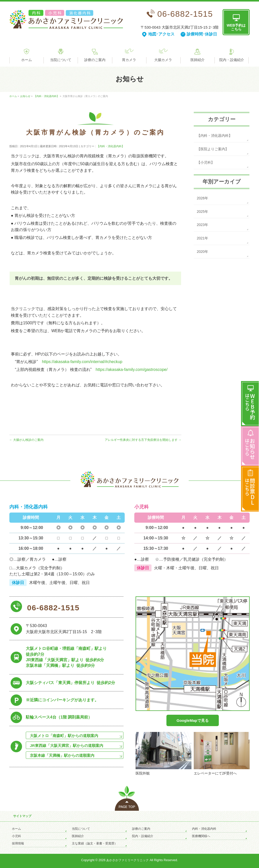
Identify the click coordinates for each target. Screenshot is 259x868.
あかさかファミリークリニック (127, 860)
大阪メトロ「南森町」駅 (64, 736)
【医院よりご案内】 (213, 149)
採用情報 (18, 843)
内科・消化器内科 (204, 829)
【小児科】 (206, 162)
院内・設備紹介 (143, 836)
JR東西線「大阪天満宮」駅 (66, 746)
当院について (81, 829)
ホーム (16, 829)
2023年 (202, 225)
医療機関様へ (201, 836)
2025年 (202, 212)
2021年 (202, 238)
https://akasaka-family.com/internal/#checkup (82, 362)
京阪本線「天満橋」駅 (62, 755)
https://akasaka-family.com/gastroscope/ (132, 370)
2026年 (202, 198)
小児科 (16, 836)
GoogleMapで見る (193, 720)
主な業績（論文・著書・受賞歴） (95, 843)
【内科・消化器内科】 (111, 146)
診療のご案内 (141, 829)
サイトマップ (22, 816)
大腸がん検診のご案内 (26, 440)
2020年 (202, 252)
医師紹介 (78, 836)
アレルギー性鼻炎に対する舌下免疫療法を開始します (143, 440)
